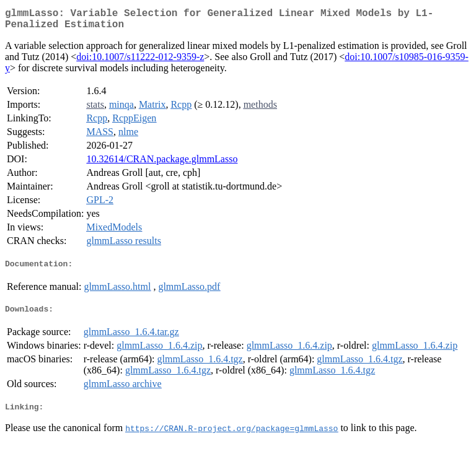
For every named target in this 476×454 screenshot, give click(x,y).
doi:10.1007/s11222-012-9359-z (140, 62)
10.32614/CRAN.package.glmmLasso (162, 164)
